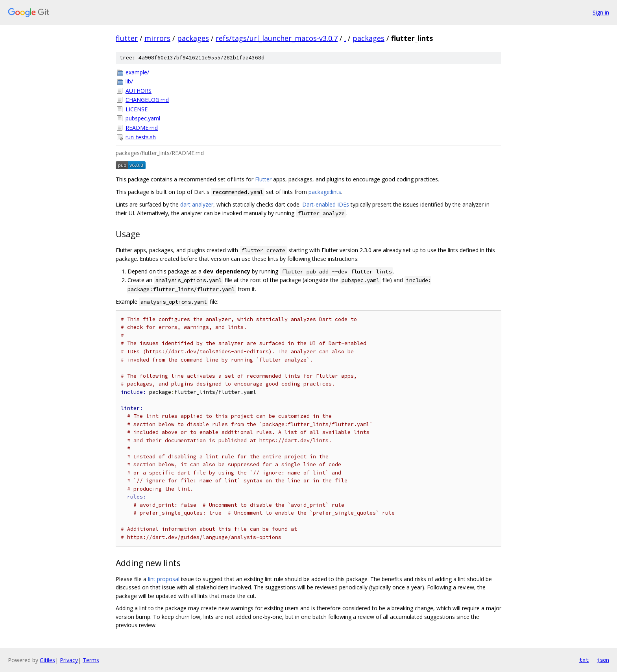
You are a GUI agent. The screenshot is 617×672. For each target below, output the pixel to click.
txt (584, 660)
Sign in (601, 12)
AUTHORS (139, 91)
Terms (91, 660)
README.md (142, 128)
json (603, 660)
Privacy (69, 660)
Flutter (263, 179)
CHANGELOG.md (147, 100)
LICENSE (137, 109)
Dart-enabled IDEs (326, 204)
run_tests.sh (141, 137)
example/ (137, 72)
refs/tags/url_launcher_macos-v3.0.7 (277, 38)
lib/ (129, 81)
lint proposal (164, 579)
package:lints (325, 192)
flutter (127, 38)
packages (193, 38)
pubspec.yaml (143, 118)
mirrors (157, 38)
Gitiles (47, 660)
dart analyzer (197, 204)
